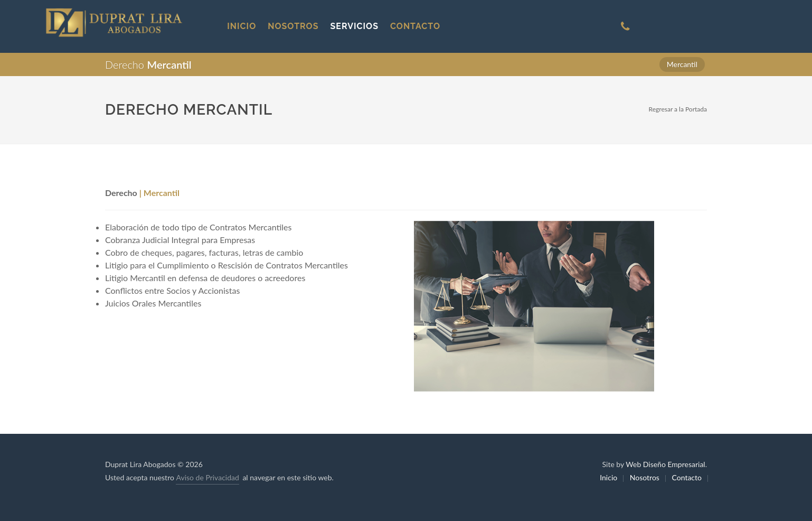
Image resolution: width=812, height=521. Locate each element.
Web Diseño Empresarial (665, 464)
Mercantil (682, 64)
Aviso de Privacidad (207, 477)
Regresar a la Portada (678, 109)
